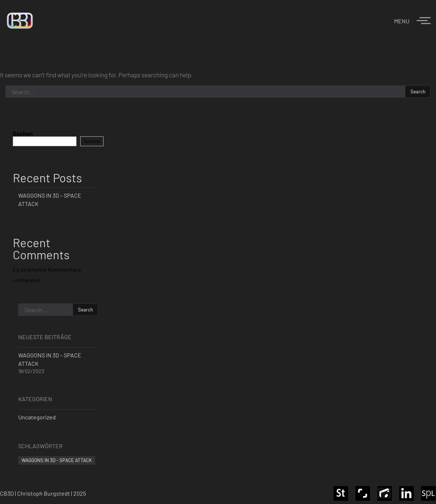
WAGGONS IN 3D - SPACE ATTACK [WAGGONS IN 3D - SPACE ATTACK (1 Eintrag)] (57, 460)
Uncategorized (37, 417)
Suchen (23, 133)
